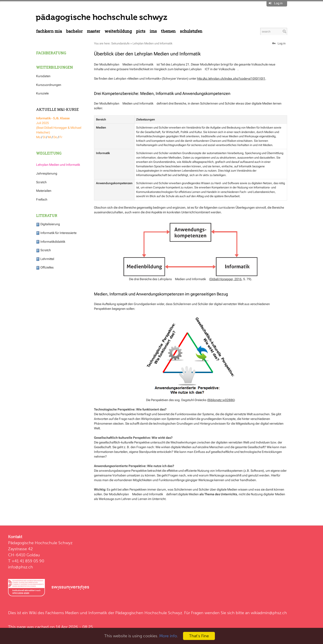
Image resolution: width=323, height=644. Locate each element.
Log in (278, 3)
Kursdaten (43, 76)
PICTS (141, 31)
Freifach (42, 199)
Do (55, 137)
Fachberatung (51, 53)
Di (44, 137)
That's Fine (199, 636)
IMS (153, 31)
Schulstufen (191, 31)
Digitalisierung (48, 224)
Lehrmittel (45, 259)
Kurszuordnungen (49, 85)
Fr (61, 137)
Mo (38, 137)
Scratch (41, 182)
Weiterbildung (118, 31)
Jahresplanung (47, 173)
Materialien (44, 191)
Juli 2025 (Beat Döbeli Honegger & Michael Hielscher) (59, 125)
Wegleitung (49, 153)
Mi (49, 137)
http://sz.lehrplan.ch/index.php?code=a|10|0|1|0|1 (231, 79)
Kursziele (42, 93)
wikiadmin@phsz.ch (269, 613)
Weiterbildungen (55, 67)
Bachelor (74, 31)
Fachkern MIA (49, 31)
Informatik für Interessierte (56, 233)
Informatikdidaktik (51, 242)
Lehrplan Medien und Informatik (58, 165)
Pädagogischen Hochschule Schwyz (149, 613)
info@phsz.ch (21, 567)
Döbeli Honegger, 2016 (226, 279)
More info (168, 636)
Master (94, 31)
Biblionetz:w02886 (221, 400)
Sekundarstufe (120, 43)
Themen (168, 31)
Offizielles (45, 267)
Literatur (47, 215)
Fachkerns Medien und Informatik (76, 613)
